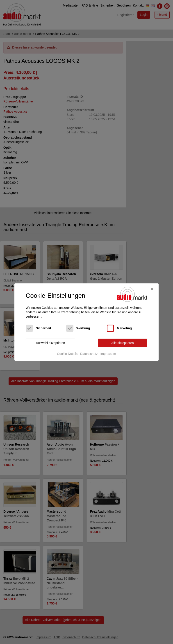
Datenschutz (89, 354)
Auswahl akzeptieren (50, 343)
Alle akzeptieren (123, 343)
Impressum (108, 354)
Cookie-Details (67, 354)
